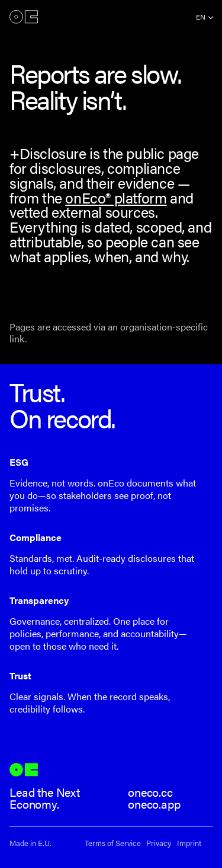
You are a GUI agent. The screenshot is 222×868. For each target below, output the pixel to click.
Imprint (189, 843)
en (201, 17)
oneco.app (154, 804)
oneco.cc (150, 792)
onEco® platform (116, 197)
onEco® (24, 17)
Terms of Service (113, 843)
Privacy (159, 843)
